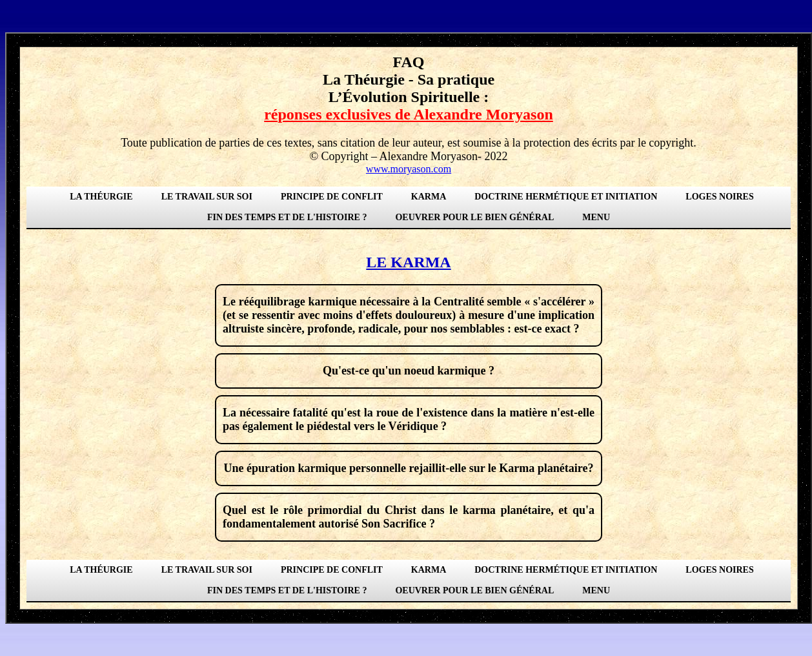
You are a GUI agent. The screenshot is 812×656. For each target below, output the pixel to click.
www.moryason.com (409, 169)
